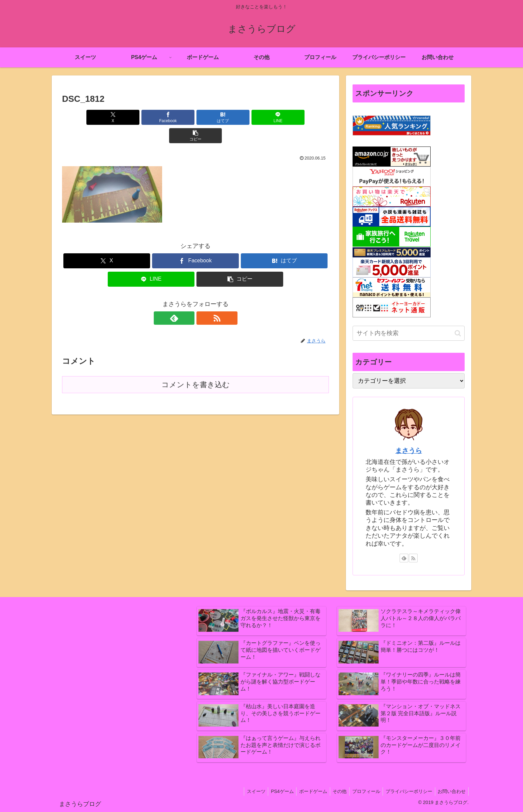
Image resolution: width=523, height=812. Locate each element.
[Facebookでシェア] (151, 117)
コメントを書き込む (196, 366)
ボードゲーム (306, 791)
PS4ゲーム (274, 791)
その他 (334, 791)
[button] (285, 117)
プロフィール (362, 791)
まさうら (409, 451)
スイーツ (246, 791)
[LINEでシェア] (240, 117)
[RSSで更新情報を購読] (203, 300)
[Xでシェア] (106, 117)
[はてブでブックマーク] (195, 117)
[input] (409, 333)
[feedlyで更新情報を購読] (188, 300)
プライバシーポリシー (407, 791)
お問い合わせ (451, 791)
